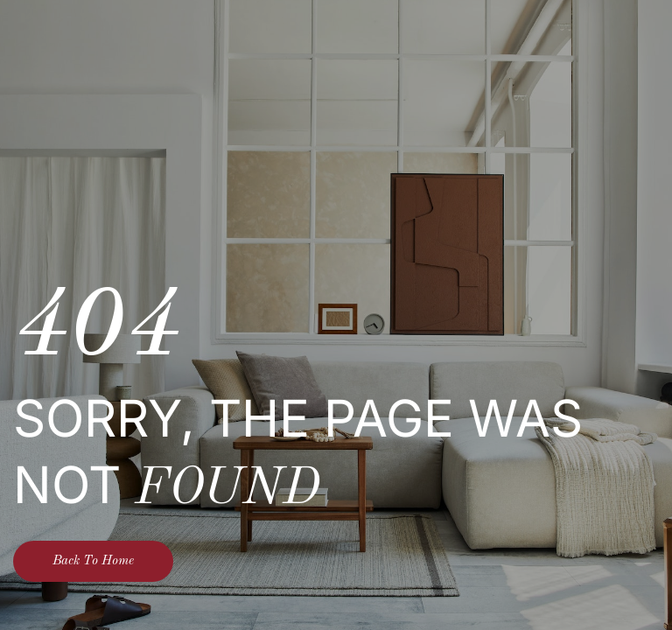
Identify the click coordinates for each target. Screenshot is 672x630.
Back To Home (93, 561)
